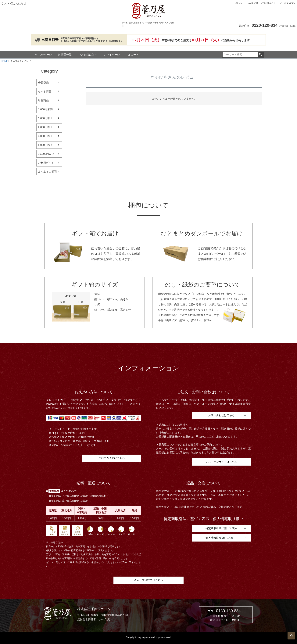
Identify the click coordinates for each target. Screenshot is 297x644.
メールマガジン (288, 3)
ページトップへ (291, 636)
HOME (4, 61)
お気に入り (89, 55)
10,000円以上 (46, 154)
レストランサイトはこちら (221, 462)
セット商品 (45, 91)
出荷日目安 (50, 40)
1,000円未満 (45, 109)
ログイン (240, 3)
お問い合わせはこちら (221, 415)
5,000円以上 (45, 145)
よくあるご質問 (47, 172)
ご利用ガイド (269, 3)
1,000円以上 (45, 118)
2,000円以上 (45, 127)
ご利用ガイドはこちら (112, 458)
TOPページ (43, 55)
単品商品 (43, 100)
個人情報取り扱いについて (221, 538)
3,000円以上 (45, 136)
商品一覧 (65, 55)
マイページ (111, 55)
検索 (261, 55)
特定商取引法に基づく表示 (221, 528)
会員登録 (253, 3)
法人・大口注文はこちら (148, 580)
